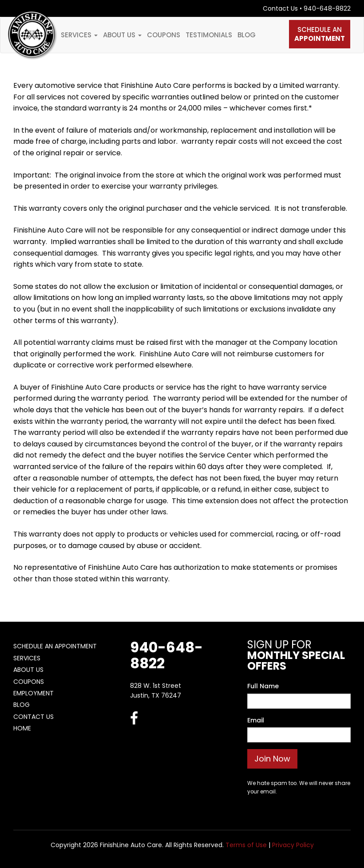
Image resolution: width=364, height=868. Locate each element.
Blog (247, 35)
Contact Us (280, 8)
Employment (34, 693)
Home (22, 728)
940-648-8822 (327, 8)
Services (79, 35)
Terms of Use (246, 845)
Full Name (263, 686)
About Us (122, 35)
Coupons (164, 35)
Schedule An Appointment (55, 646)
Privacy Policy (293, 845)
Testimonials (209, 35)
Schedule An (320, 34)
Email (256, 720)
